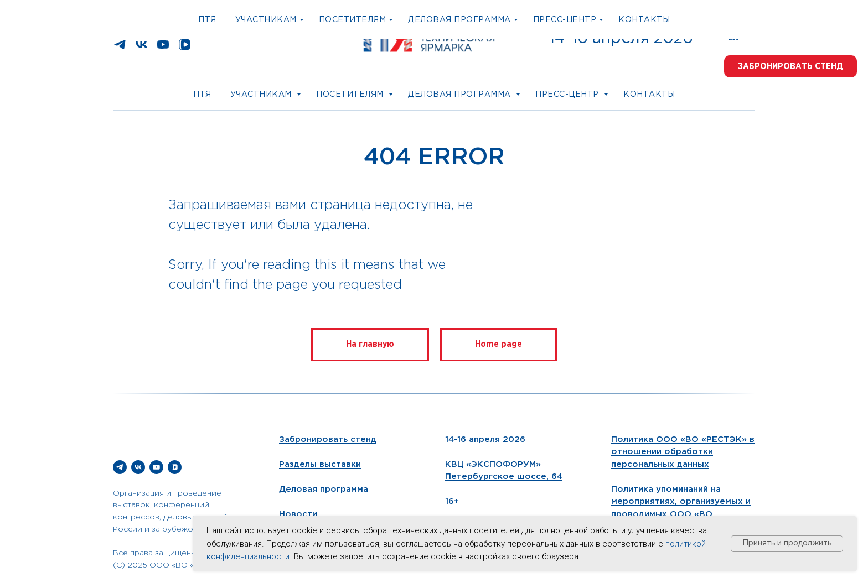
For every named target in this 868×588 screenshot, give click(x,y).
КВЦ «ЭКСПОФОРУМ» (493, 464)
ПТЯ (202, 95)
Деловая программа (461, 95)
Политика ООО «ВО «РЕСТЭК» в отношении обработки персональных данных (683, 452)
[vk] (141, 48)
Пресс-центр (568, 95)
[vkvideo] (185, 48)
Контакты (649, 95)
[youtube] (163, 48)
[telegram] (120, 48)
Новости (298, 514)
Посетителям (351, 95)
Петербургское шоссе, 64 (504, 477)
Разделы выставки (320, 464)
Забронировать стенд (328, 439)
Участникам (262, 95)
